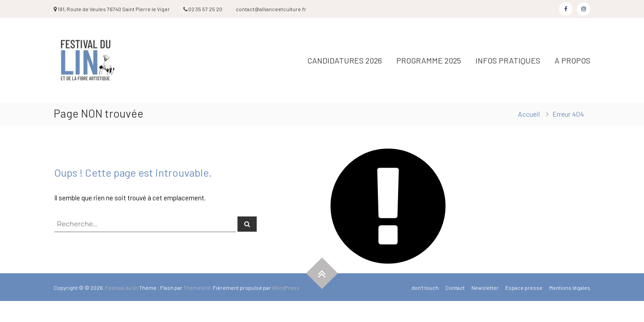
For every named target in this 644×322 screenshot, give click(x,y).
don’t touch (425, 288)
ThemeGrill (197, 288)
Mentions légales (570, 288)
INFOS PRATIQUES (508, 60)
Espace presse (524, 288)
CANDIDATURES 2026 (345, 60)
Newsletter (485, 288)
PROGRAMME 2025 (429, 60)
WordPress (286, 288)
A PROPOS (572, 60)
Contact (455, 288)
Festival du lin (122, 288)
